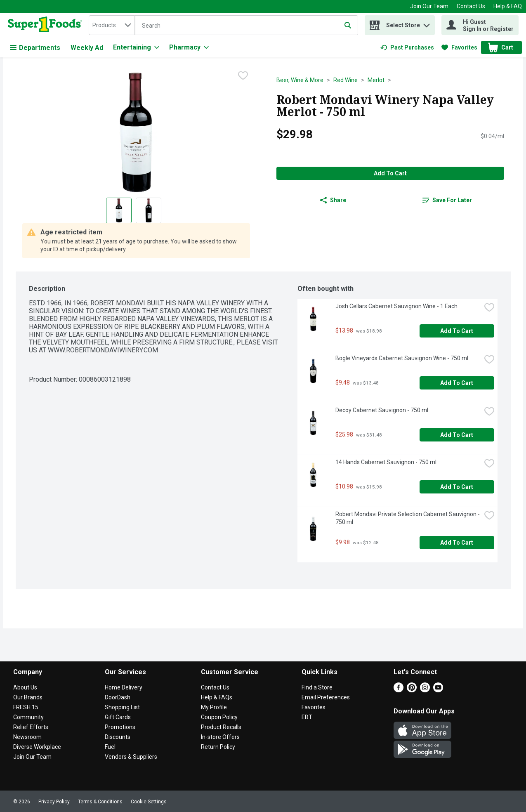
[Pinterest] (412, 690)
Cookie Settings (149, 802)
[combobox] (112, 25)
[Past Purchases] (407, 47)
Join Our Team (429, 6)
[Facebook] (399, 690)
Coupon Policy (219, 717)
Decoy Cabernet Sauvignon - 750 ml (382, 410)
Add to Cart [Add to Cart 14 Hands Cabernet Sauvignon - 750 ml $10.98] (457, 487)
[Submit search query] (348, 25)
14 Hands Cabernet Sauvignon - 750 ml (386, 462)
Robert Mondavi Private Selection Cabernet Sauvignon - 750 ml (408, 518)
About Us (25, 687)
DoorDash (118, 697)
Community (28, 717)
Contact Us (471, 6)
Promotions (120, 727)
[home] (47, 25)
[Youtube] (438, 690)
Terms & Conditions (100, 802)
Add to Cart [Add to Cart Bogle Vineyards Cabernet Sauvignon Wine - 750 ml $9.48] (457, 383)
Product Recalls (221, 727)
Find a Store (317, 687)
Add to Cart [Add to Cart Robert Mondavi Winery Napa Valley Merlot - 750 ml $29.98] (390, 173)
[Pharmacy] (189, 47)
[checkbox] (243, 76)
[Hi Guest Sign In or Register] (480, 25)
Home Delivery (124, 687)
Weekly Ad (87, 48)
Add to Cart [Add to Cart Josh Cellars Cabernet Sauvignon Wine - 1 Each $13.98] (457, 331)
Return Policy (218, 747)
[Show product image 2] (149, 210)
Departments (35, 48)
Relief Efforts (31, 727)
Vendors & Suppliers (131, 757)
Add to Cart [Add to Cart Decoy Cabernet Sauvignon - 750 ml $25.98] (457, 435)
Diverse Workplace (37, 747)
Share (333, 200)
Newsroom (27, 737)
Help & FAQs (217, 697)
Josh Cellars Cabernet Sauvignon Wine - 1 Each (396, 306)
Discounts (118, 737)
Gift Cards (118, 717)
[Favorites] (459, 47)
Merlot (376, 80)
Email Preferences (326, 697)
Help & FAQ (508, 6)
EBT (307, 717)
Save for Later (447, 200)
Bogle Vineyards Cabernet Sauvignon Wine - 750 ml (402, 358)
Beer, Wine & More (300, 80)
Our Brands (28, 697)
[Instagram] (425, 690)
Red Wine (346, 80)
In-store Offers (220, 737)
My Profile (214, 707)
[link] (407, 47)
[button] (427, 23)
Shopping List (122, 707)
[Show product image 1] (119, 210)
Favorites (314, 707)
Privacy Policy (54, 802)
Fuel (110, 747)
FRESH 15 (26, 707)
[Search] (246, 26)
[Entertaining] (136, 47)
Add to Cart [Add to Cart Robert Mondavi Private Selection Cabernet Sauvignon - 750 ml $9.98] (457, 543)
